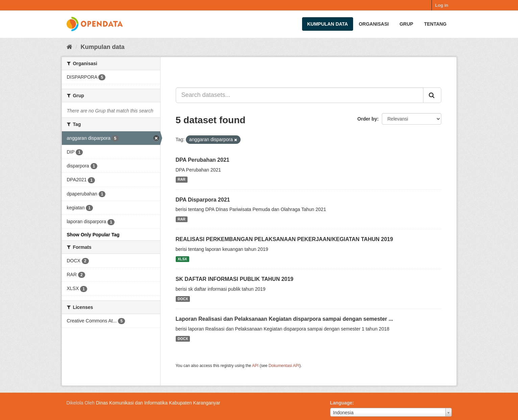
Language (341, 403)
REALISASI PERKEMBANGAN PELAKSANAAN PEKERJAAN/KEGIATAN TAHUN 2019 (285, 239)
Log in (442, 5)
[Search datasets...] (300, 95)
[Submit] (432, 95)
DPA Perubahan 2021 (203, 160)
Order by (367, 119)
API (255, 366)
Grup (406, 24)
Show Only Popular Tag (93, 235)
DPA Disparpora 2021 (203, 200)
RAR (182, 180)
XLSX (182, 259)
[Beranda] (69, 47)
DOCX (183, 299)
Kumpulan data (328, 24)
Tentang (435, 24)
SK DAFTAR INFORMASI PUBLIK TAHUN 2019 (235, 279)
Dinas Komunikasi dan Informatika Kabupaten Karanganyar (158, 403)
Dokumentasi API (284, 366)
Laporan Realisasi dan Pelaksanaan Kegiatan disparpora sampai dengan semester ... (285, 319)
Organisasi (374, 24)
